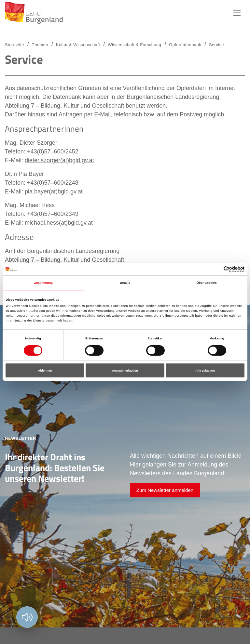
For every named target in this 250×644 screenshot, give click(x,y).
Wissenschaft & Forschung (134, 45)
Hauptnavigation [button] (237, 13)
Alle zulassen (205, 371)
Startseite (14, 45)
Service (216, 45)
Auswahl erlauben (125, 371)
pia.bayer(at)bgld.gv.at (54, 191)
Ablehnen (45, 371)
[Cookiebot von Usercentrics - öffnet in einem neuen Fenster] (216, 269)
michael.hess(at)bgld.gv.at (59, 223)
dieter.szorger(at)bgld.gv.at (59, 160)
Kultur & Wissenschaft (78, 45)
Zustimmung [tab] (43, 283)
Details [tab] (125, 283)
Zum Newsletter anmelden (165, 490)
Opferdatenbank (185, 45)
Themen (40, 45)
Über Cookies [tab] (207, 283)
